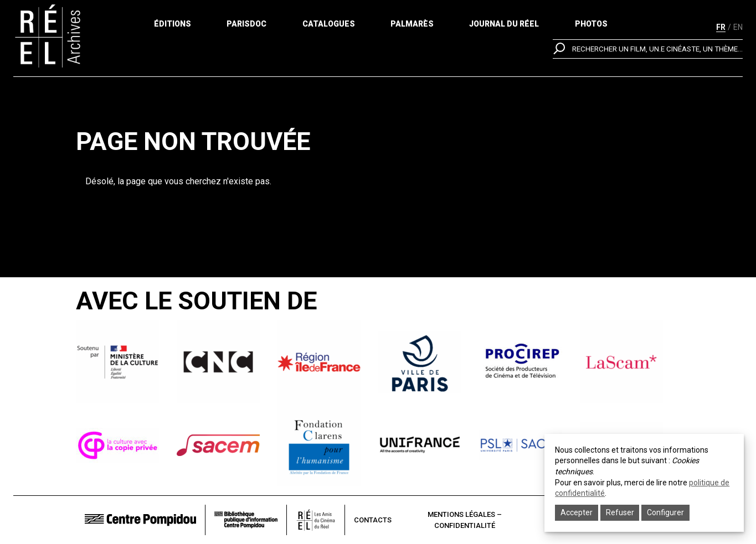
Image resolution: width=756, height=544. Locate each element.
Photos (591, 28)
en (738, 27)
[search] (648, 74)
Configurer (665, 512)
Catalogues (329, 28)
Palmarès (412, 28)
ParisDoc (246, 28)
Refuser (620, 512)
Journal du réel (504, 28)
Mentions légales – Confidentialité (465, 520)
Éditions (173, 28)
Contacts (373, 520)
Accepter (577, 512)
